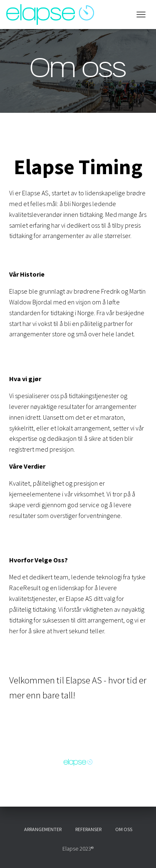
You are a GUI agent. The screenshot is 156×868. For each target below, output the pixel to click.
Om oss (124, 829)
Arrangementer (43, 829)
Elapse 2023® (78, 849)
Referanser (88, 829)
